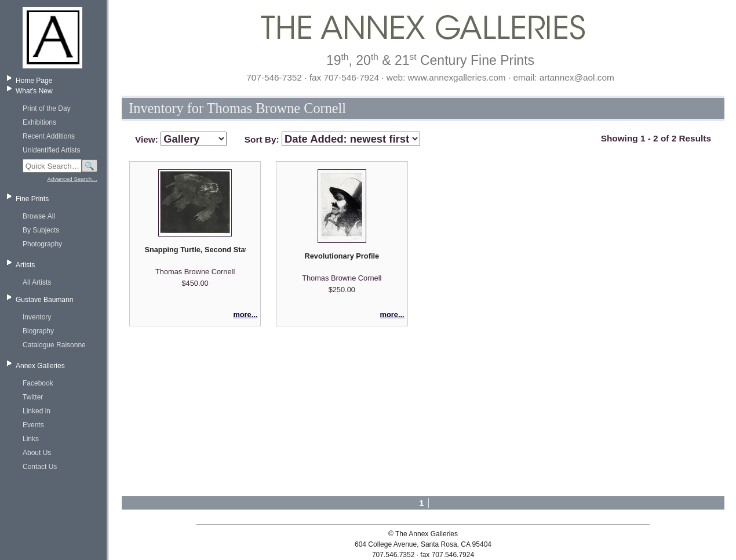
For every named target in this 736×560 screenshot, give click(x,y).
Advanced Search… (72, 179)
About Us (37, 453)
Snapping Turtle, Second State (195, 250)
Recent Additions (49, 136)
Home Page (34, 81)
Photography (42, 244)
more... (245, 314)
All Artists (37, 282)
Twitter (33, 397)
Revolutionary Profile (342, 256)
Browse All (39, 216)
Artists (25, 265)
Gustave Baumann (44, 300)
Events (33, 425)
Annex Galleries (40, 366)
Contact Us (40, 467)
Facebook (38, 383)
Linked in (37, 411)
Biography (38, 331)
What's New (34, 91)
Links (31, 439)
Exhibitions (39, 122)
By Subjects (41, 230)
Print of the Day (47, 108)
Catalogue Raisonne (54, 345)
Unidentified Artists (51, 150)
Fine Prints (32, 199)
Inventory (37, 317)
